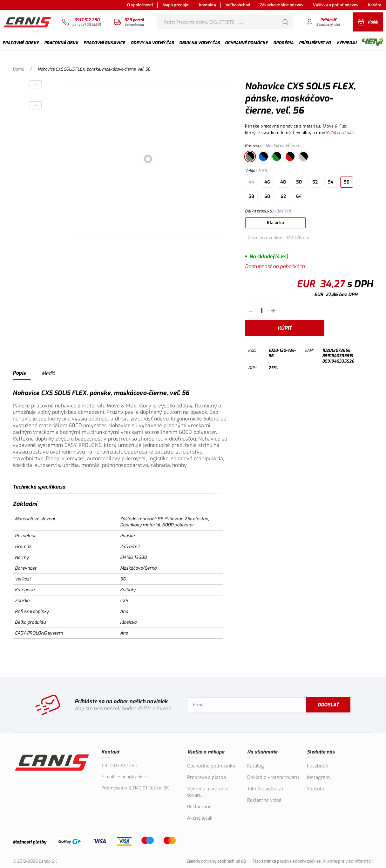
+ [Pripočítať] (273, 311)
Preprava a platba (207, 777)
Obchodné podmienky (211, 766)
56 (347, 182)
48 (283, 182)
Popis (19, 373)
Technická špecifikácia (39, 487)
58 (251, 196)
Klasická (276, 223)
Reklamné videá (264, 800)
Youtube (316, 789)
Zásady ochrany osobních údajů (216, 861)
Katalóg (256, 766)
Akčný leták (200, 818)
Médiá (48, 373)
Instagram (318, 777)
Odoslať (328, 705)
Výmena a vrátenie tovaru (208, 792)
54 (331, 182)
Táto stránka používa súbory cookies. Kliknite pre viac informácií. (313, 861)
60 (267, 196)
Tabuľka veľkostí (265, 789)
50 (299, 182)
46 (267, 182)
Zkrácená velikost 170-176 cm (279, 238)
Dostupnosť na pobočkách (275, 266)
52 (315, 182)
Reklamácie (199, 807)
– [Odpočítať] (251, 311)
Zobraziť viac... (344, 133)
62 (283, 196)
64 (299, 196)
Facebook (318, 766)
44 (251, 182)
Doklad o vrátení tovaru (273, 777)
